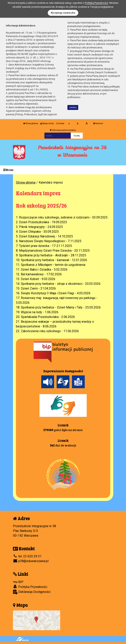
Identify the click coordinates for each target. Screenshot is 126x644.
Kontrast (98, 123)
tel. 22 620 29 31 (27, 556)
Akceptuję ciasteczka (63, 13)
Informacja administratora (63, 130)
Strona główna (31, 123)
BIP (18, 582)
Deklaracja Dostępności (32, 592)
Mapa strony (47, 123)
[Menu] (63, 170)
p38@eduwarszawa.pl (31, 561)
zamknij (73, 107)
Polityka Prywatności (30, 587)
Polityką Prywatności (97, 3)
